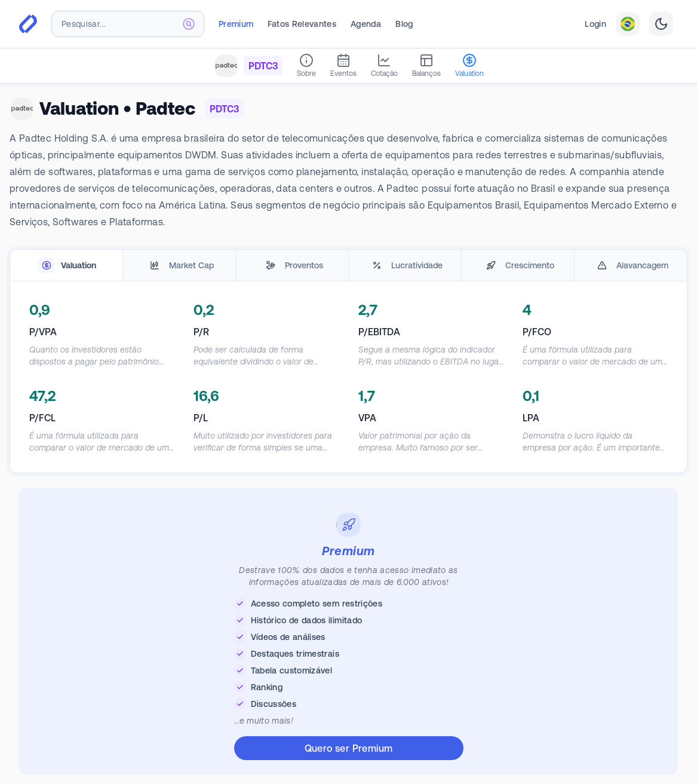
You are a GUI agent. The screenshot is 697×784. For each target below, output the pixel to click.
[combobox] (128, 24)
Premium (236, 24)
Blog (404, 24)
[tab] (66, 266)
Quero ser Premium (349, 748)
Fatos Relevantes (302, 24)
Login (595, 24)
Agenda (366, 24)
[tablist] (349, 266)
